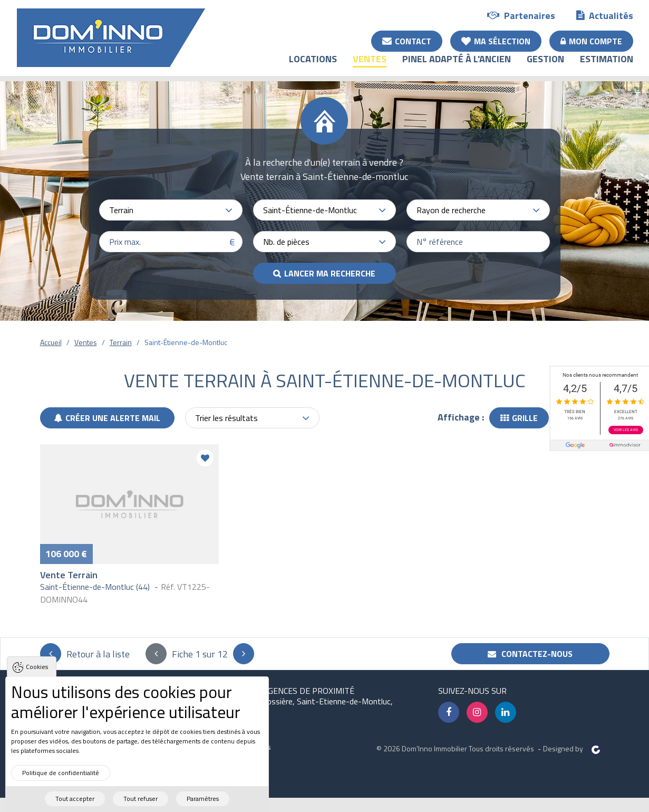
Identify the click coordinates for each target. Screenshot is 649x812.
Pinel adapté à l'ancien (457, 66)
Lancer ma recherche (330, 273)
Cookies (37, 681)
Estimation (607, 66)
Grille (519, 418)
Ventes (370, 66)
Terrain (121, 342)
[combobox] (171, 210)
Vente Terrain (69, 575)
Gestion (545, 66)
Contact (407, 41)
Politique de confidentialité (61, 787)
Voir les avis (626, 430)
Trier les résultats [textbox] (226, 418)
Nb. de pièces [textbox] (286, 242)
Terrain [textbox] (121, 210)
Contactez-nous (530, 654)
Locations (313, 66)
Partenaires (521, 15)
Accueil (51, 342)
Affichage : (461, 417)
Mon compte (591, 41)
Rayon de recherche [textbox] (451, 210)
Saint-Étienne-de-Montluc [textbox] (310, 210)
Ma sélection (496, 41)
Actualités (605, 15)
